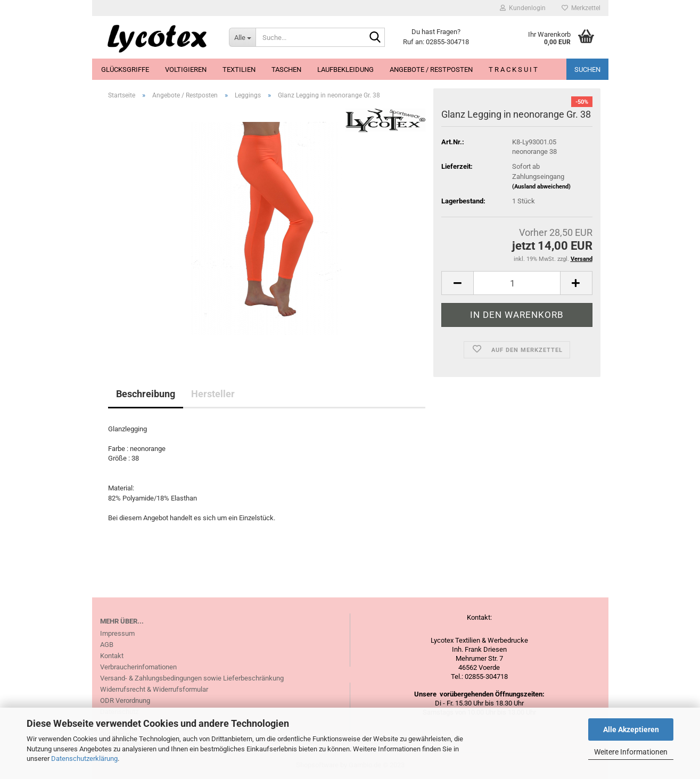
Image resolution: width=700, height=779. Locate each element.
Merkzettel (581, 8)
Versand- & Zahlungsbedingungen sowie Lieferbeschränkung (192, 678)
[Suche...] (242, 37)
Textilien (239, 69)
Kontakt (112, 656)
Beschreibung (146, 394)
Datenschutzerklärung (84, 758)
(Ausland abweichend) (541, 187)
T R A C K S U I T (513, 69)
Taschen (286, 69)
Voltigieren (186, 69)
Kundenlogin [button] (523, 8)
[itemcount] (517, 283)
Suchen (587, 69)
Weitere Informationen (631, 752)
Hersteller (213, 394)
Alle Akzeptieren (631, 729)
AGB (107, 645)
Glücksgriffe (125, 69)
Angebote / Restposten (431, 69)
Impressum (117, 633)
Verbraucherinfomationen (138, 667)
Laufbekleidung (345, 69)
